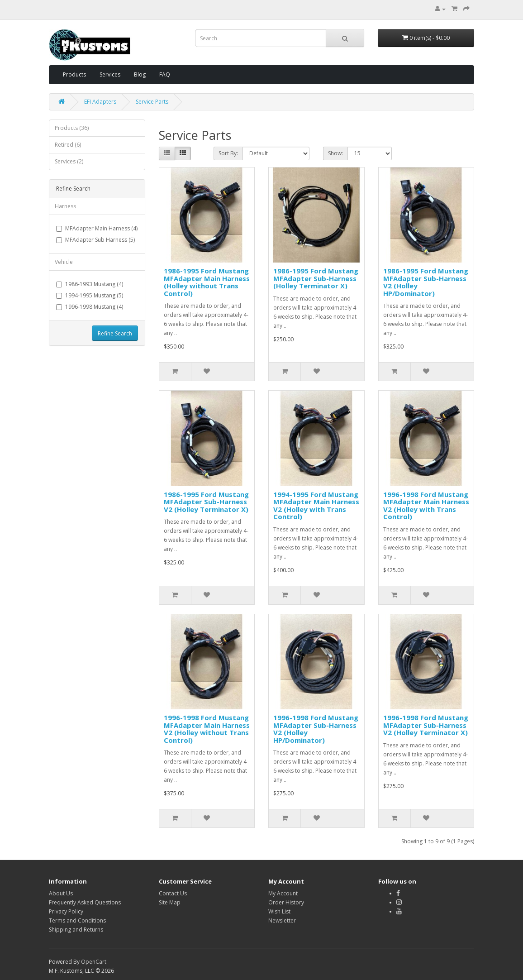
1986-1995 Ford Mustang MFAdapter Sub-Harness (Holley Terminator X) (316, 278)
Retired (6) (68, 145)
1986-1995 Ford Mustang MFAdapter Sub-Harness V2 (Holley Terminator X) (206, 502)
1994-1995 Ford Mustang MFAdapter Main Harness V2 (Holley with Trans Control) (316, 506)
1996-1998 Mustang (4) (90, 307)
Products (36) (72, 128)
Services (110, 74)
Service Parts (152, 102)
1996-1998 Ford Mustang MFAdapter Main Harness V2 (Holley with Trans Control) (426, 506)
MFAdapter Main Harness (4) (97, 228)
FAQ (165, 74)
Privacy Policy (66, 911)
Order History (286, 902)
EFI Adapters (100, 102)
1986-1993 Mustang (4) (90, 284)
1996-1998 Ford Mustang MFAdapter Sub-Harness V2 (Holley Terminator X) (426, 725)
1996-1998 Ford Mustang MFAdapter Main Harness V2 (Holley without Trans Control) (207, 729)
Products (74, 74)
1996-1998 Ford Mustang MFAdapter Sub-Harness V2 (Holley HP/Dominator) (316, 729)
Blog (140, 74)
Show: (335, 153)
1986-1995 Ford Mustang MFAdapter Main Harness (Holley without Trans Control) (207, 282)
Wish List (279, 911)
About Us (61, 893)
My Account (283, 893)
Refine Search (115, 333)
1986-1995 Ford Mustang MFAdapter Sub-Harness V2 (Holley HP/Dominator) (426, 282)
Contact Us (173, 893)
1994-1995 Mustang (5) (90, 295)
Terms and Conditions (77, 920)
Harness (65, 206)
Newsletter (282, 920)
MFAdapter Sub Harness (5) (95, 240)
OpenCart (94, 962)
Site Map (170, 902)
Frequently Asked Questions (85, 902)
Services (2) (69, 161)
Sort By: (228, 153)
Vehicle (64, 262)
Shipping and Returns (76, 930)
